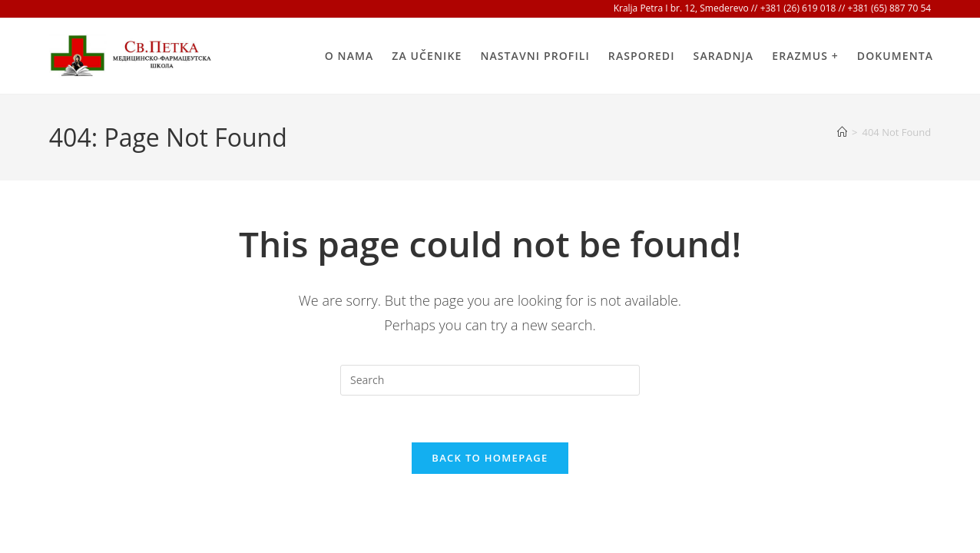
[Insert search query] (490, 380)
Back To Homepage (490, 458)
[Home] (842, 132)
